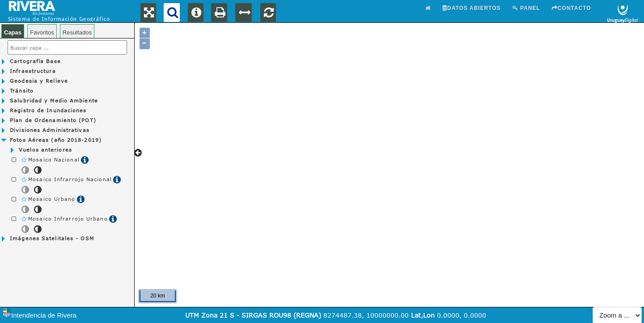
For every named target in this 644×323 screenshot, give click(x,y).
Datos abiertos (472, 8)
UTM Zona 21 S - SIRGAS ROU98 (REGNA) (254, 315)
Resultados (77, 32)
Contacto (572, 8)
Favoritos (42, 32)
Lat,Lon (423, 315)
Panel (526, 8)
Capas (13, 32)
